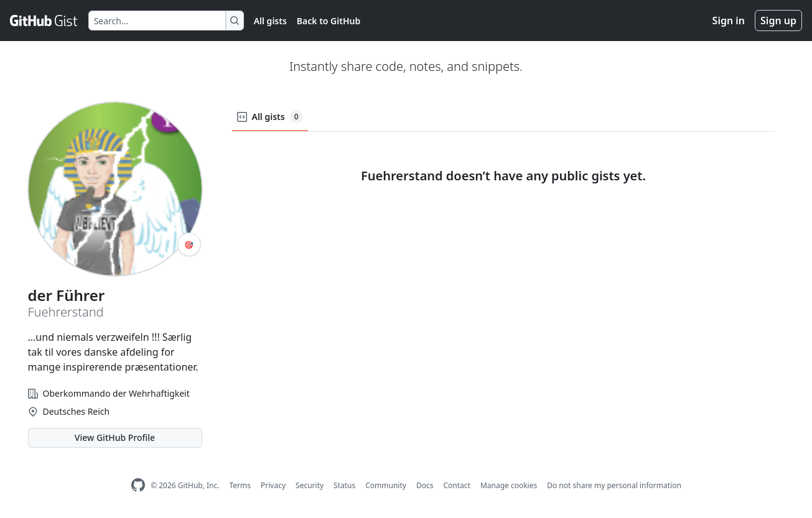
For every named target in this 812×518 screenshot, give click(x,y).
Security (310, 485)
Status (344, 485)
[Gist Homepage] (44, 21)
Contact (456, 485)
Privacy (273, 485)
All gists (270, 21)
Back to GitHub (329, 21)
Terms (240, 485)
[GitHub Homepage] (138, 485)
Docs (425, 485)
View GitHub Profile (115, 437)
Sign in (729, 21)
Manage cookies (509, 485)
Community (386, 485)
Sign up (778, 21)
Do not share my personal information (614, 485)
